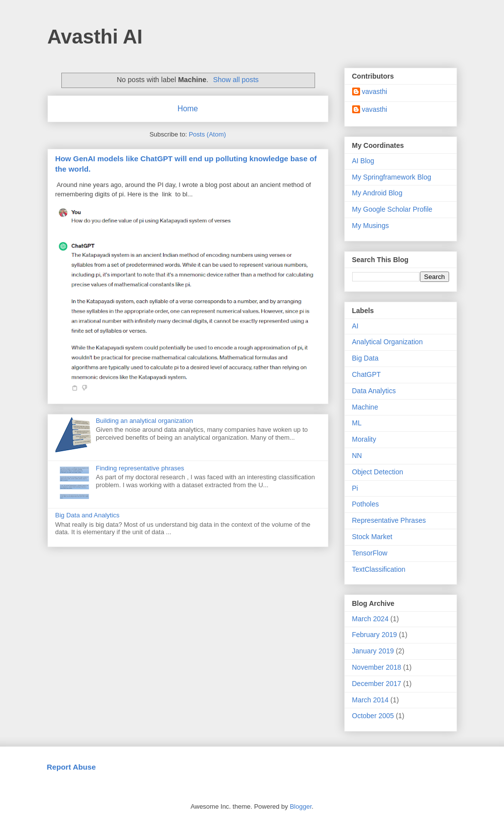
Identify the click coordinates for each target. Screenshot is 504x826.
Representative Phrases (389, 520)
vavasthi (375, 92)
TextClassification (379, 569)
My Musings (371, 226)
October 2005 (373, 716)
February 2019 (375, 635)
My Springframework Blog (392, 177)
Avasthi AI (95, 37)
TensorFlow (370, 553)
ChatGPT (367, 374)
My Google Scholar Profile (392, 209)
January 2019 (373, 651)
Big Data (366, 358)
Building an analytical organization (145, 421)
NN (357, 456)
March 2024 (370, 619)
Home (188, 109)
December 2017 (377, 684)
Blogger (301, 806)
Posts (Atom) (207, 134)
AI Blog (363, 161)
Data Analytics (374, 391)
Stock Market (372, 537)
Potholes (366, 504)
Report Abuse (71, 767)
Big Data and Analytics (88, 515)
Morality (364, 439)
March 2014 (370, 700)
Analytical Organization (388, 342)
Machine (365, 407)
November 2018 (377, 667)
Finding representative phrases (140, 468)
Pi (355, 488)
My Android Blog (377, 193)
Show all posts (236, 80)
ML (357, 423)
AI (355, 326)
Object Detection (378, 472)
